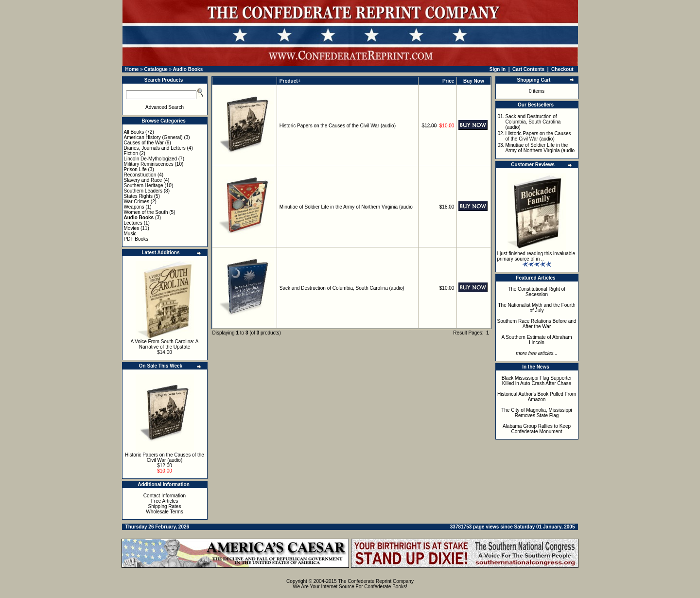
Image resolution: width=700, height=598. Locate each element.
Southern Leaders (143, 191)
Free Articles (165, 501)
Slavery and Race (143, 180)
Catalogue (156, 69)
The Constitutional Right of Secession (537, 292)
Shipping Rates (165, 506)
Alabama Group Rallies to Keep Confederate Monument (537, 429)
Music (130, 234)
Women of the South (146, 212)
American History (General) (153, 137)
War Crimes (137, 202)
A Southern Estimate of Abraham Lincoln (536, 340)
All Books (134, 132)
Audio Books (188, 69)
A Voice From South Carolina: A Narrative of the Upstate (164, 344)
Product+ (290, 81)
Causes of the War (144, 143)
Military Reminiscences (149, 164)
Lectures (133, 223)
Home (132, 69)
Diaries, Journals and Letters (155, 148)
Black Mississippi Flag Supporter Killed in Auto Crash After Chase (537, 381)
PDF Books (136, 239)
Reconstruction (140, 175)
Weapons (134, 207)
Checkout (562, 69)
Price (448, 81)
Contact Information (165, 496)
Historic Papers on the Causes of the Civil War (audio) (165, 457)
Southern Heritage (144, 185)
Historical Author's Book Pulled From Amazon (537, 397)
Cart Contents (528, 69)
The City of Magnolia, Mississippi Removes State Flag (537, 413)
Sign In (498, 69)
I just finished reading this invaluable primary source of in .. (536, 256)
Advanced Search (165, 107)
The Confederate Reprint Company (376, 581)
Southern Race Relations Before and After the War (537, 324)
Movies (132, 228)
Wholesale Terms (165, 512)
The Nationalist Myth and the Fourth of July (537, 308)
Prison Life (135, 169)
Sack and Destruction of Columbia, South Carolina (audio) (342, 288)
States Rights (138, 196)
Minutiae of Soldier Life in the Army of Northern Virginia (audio (346, 207)
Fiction (131, 153)
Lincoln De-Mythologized (151, 159)
